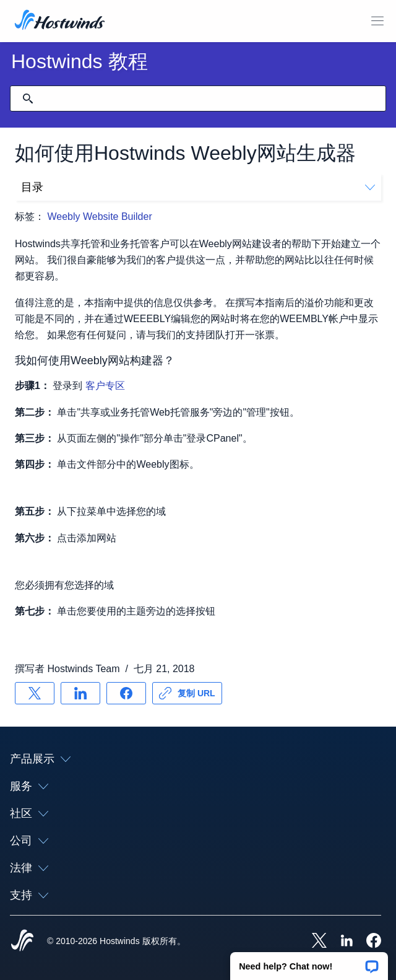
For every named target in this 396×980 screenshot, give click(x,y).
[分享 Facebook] (126, 693)
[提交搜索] (28, 98)
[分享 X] (35, 693)
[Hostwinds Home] (22, 942)
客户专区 (105, 386)
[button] (309, 962)
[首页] (60, 21)
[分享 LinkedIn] (80, 693)
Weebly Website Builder (99, 217)
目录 (198, 187)
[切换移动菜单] (377, 21)
